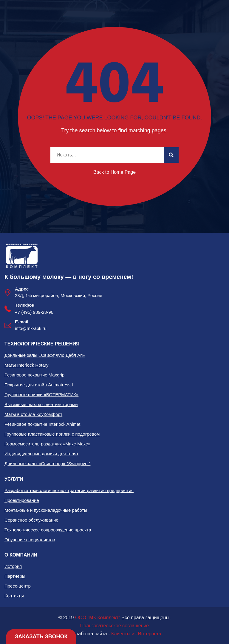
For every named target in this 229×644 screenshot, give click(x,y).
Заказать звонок (41, 637)
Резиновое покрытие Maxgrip (34, 375)
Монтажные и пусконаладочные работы (46, 510)
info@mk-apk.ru (31, 328)
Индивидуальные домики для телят (41, 454)
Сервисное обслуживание (31, 520)
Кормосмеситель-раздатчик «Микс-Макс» (47, 444)
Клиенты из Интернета (136, 634)
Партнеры (15, 576)
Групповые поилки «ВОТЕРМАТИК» (41, 395)
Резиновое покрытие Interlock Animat (42, 424)
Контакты (14, 596)
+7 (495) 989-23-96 (34, 312)
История (13, 566)
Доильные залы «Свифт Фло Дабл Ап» (45, 355)
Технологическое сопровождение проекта (48, 530)
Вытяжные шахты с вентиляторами (41, 404)
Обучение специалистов (30, 540)
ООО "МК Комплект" (98, 618)
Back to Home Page (114, 172)
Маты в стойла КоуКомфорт (33, 414)
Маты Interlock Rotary (27, 365)
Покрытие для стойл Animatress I (39, 385)
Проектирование (22, 500)
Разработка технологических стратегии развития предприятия (69, 490)
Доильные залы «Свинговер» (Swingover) (47, 464)
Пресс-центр (18, 586)
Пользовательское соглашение (114, 626)
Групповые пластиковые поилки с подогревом (52, 434)
